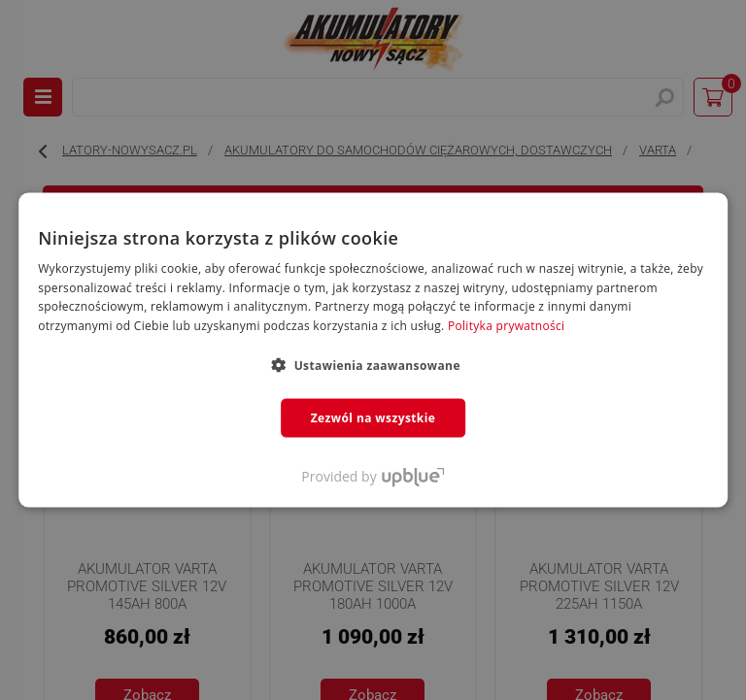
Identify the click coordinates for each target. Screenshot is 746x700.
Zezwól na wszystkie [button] (373, 418)
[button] (373, 365)
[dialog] (373, 350)
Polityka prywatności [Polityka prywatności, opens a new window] (506, 326)
